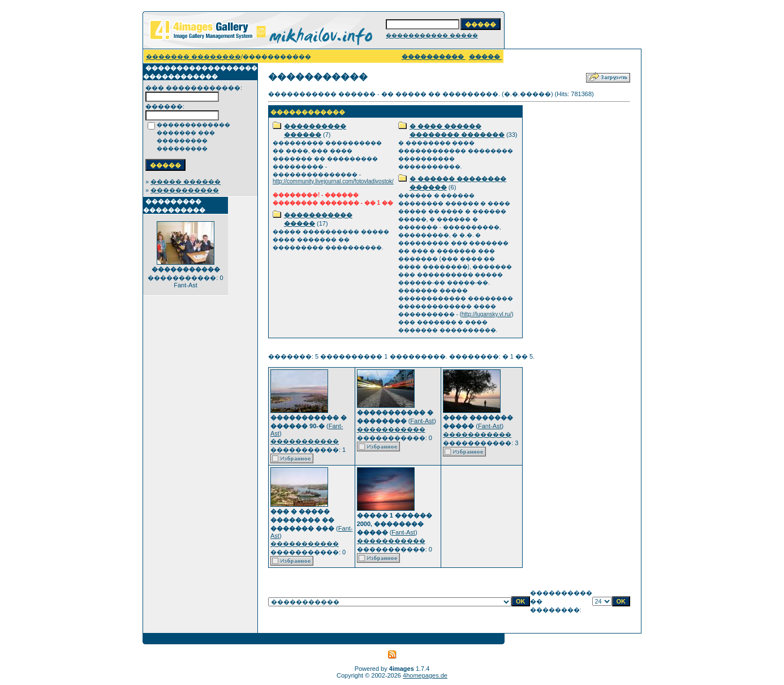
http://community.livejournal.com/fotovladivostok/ (333, 181)
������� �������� (193, 57)
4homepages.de (425, 675)
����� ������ (186, 182)
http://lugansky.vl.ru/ (486, 314)
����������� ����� (432, 35)
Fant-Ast (422, 421)
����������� (185, 190)
